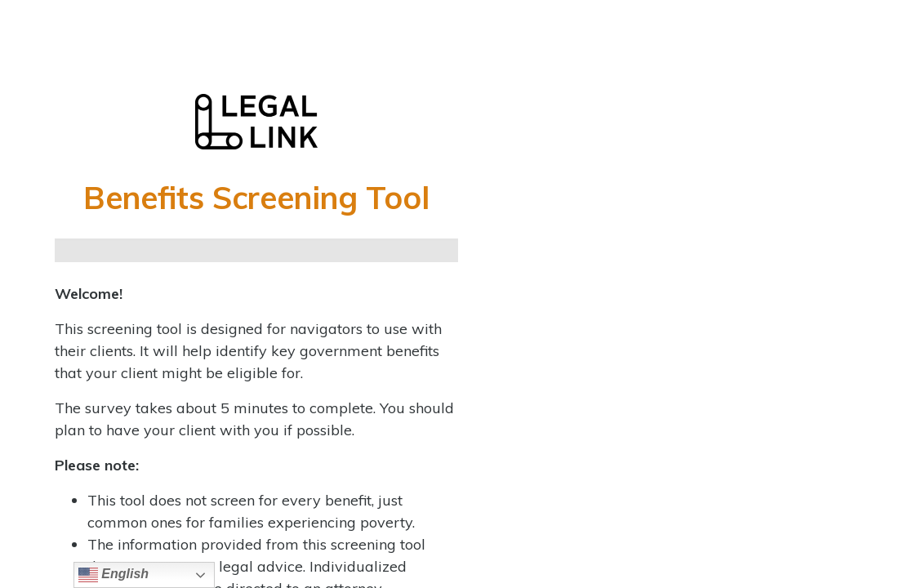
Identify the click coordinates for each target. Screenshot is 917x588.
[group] (256, 250)
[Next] (430, 250)
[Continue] (142, 250)
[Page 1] (84, 250)
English (114, 575)
